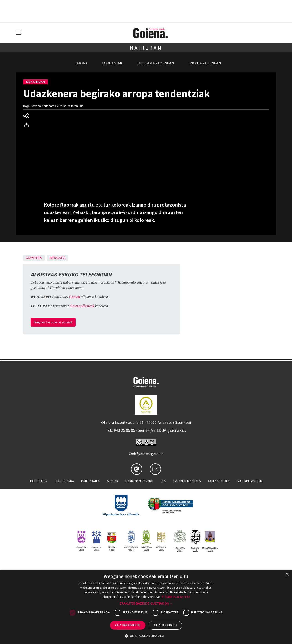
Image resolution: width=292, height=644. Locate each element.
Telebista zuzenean (156, 63)
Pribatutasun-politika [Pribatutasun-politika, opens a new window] (176, 597)
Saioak (81, 63)
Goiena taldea (219, 481)
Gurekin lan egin (249, 481)
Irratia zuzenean (205, 63)
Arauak (113, 481)
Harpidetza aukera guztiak (53, 322)
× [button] (287, 575)
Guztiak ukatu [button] (165, 625)
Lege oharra (64, 481)
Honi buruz (39, 481)
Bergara (57, 258)
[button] (146, 603)
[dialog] (146, 607)
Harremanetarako (139, 481)
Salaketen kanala (187, 481)
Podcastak (112, 63)
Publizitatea (90, 481)
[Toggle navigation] (19, 33)
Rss (163, 481)
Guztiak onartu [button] (128, 625)
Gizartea (34, 258)
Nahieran (146, 48)
